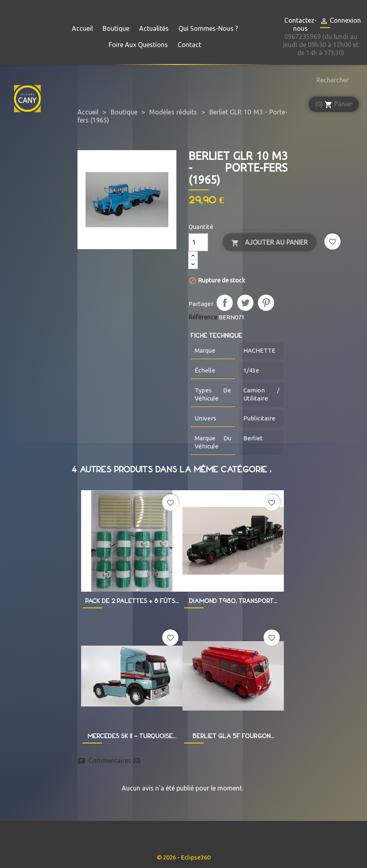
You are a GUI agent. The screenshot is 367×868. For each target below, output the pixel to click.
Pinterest (266, 303)
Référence (203, 317)
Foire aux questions (138, 45)
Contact (189, 45)
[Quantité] (198, 242)
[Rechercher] (331, 80)
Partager (225, 303)
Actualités (154, 28)
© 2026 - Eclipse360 (184, 857)
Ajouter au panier (269, 243)
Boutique (116, 28)
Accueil (82, 28)
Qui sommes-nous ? (208, 28)
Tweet (245, 303)
